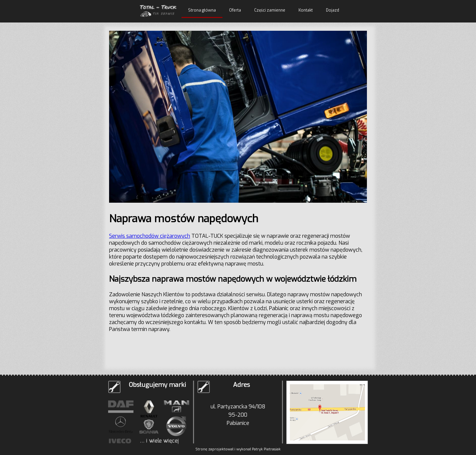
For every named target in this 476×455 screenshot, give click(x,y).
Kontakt (306, 10)
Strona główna (202, 10)
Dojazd (333, 10)
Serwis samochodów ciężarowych (150, 236)
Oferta (235, 10)
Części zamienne (270, 10)
